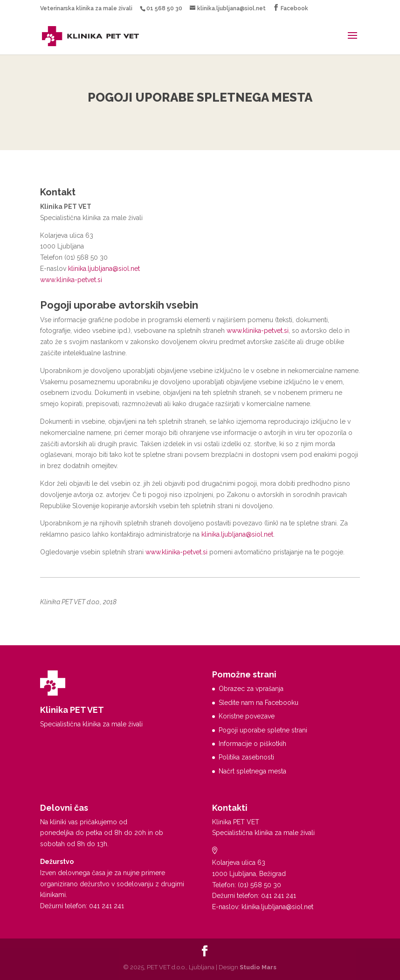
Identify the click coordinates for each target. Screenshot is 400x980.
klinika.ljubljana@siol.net (104, 269)
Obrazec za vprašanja (251, 689)
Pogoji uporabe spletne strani (263, 730)
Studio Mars (258, 967)
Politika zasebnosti (246, 757)
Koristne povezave (247, 716)
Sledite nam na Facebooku (259, 703)
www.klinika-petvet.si (71, 280)
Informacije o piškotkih (252, 744)
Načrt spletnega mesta (252, 771)
